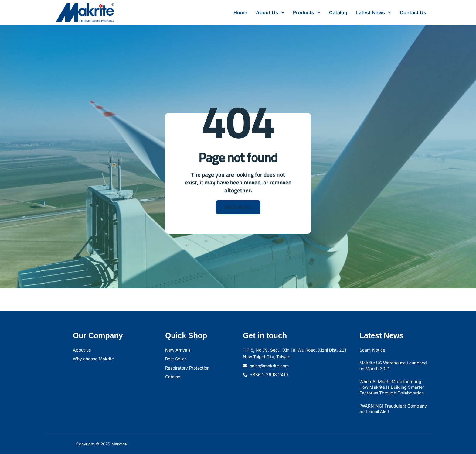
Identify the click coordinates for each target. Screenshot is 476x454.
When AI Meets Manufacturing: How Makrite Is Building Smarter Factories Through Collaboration (392, 387)
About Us (270, 12)
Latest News (374, 12)
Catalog (338, 12)
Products (307, 12)
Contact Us (413, 12)
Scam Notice (372, 350)
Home (240, 12)
